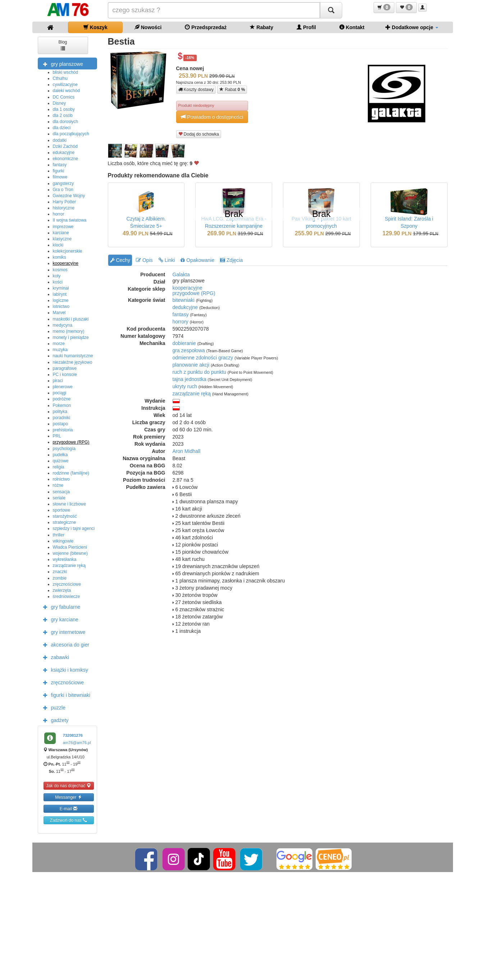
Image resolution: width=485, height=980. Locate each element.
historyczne (64, 208)
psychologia (64, 449)
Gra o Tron (63, 190)
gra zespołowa (189, 350)
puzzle (52, 707)
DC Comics (64, 97)
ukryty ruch (185, 386)
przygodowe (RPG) (71, 442)
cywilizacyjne (65, 85)
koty (57, 276)
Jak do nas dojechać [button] (68, 786)
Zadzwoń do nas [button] (68, 820)
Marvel (59, 313)
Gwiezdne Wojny (69, 196)
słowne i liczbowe (70, 504)
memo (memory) (69, 331)
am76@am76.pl (77, 743)
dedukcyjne (185, 307)
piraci (58, 381)
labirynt (60, 294)
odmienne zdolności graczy (203, 358)
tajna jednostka (189, 379)
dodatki (60, 140)
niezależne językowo (73, 362)
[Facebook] (147, 859)
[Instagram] (174, 859)
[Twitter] (252, 859)
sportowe (62, 510)
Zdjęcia (231, 260)
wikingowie (63, 541)
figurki (59, 171)
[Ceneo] (334, 859)
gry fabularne (60, 607)
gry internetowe (63, 632)
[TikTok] (199, 859)
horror (59, 214)
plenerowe (63, 387)
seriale (59, 498)
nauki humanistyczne (73, 356)
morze (59, 344)
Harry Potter (65, 202)
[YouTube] (225, 859)
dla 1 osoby (64, 109)
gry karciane (59, 619)
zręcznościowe (67, 584)
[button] (384, 8)
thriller (59, 535)
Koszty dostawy (196, 90)
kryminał (61, 288)
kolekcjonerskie (68, 251)
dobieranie (184, 343)
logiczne (61, 300)
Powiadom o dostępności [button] (212, 117)
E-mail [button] (68, 809)
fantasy (60, 165)
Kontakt (352, 27)
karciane (61, 233)
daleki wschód (66, 91)
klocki (58, 245)
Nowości (148, 27)
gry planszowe (61, 64)
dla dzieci (62, 128)
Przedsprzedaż (206, 27)
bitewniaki (184, 300)
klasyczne (62, 239)
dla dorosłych (66, 122)
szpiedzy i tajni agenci (74, 528)
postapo (61, 424)
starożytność (65, 516)
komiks (60, 257)
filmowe (60, 177)
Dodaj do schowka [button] (199, 134)
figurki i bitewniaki (65, 695)
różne (58, 485)
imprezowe (63, 227)
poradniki (62, 418)
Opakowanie (197, 260)
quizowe (61, 461)
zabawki (54, 657)
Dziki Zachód (65, 146)
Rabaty (262, 27)
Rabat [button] (232, 89)
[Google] (294, 859)
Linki (167, 260)
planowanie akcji (191, 365)
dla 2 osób (63, 115)
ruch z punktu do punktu (199, 372)
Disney (60, 103)
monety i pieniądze (71, 337)
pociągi (60, 393)
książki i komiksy (64, 670)
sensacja (61, 492)
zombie (60, 578)
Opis (144, 260)
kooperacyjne (66, 263)
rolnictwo (61, 479)
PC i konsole (65, 375)
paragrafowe (65, 368)
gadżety (54, 720)
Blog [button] (63, 45)
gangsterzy (63, 183)
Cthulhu (60, 78)
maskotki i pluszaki (71, 319)
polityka (60, 412)
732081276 (73, 735)
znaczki (60, 572)
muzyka (60, 350)
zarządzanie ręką (69, 566)
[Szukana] (214, 10)
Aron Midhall (187, 451)
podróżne (62, 399)
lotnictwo (61, 307)
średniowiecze (67, 596)
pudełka (60, 455)
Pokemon (62, 405)
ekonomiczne (66, 159)
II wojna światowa (70, 220)
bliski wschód (66, 72)
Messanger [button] (68, 797)
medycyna (63, 325)
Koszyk (95, 27)
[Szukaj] (331, 10)
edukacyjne (64, 153)
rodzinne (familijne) (71, 473)
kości (58, 282)
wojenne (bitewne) (70, 553)
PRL (57, 436)
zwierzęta (62, 590)
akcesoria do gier (65, 644)
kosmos (60, 270)
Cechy (120, 260)
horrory (180, 322)
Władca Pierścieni (70, 547)
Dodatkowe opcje (412, 27)
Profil (306, 27)
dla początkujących (71, 134)
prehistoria (63, 430)
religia (59, 467)
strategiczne (65, 522)
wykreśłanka (65, 559)
